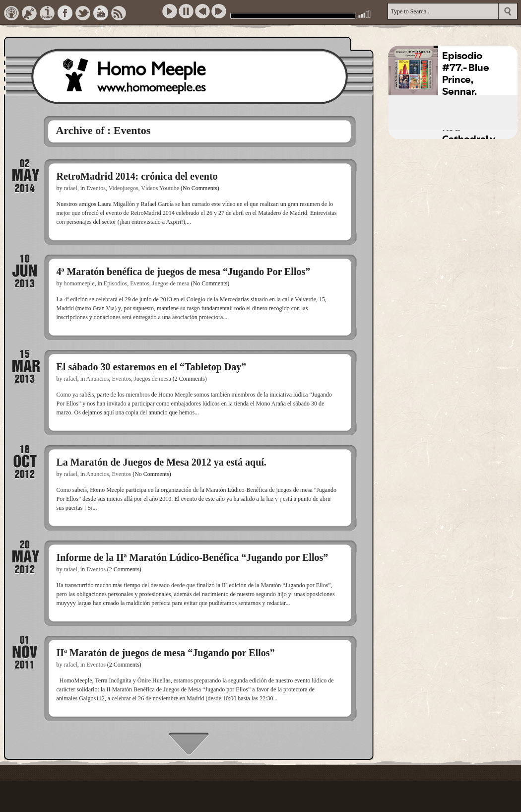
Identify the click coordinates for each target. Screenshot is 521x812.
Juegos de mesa (171, 283)
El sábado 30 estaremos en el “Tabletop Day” (152, 367)
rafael (71, 188)
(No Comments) (200, 188)
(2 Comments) (190, 379)
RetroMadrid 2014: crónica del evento (137, 176)
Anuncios (97, 379)
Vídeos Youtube (160, 188)
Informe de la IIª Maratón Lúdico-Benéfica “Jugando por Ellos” (193, 557)
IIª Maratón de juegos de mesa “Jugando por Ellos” (166, 653)
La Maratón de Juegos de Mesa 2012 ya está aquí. (162, 462)
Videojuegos (124, 188)
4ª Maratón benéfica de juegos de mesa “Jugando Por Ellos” (184, 271)
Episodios (115, 283)
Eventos (96, 188)
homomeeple (79, 283)
